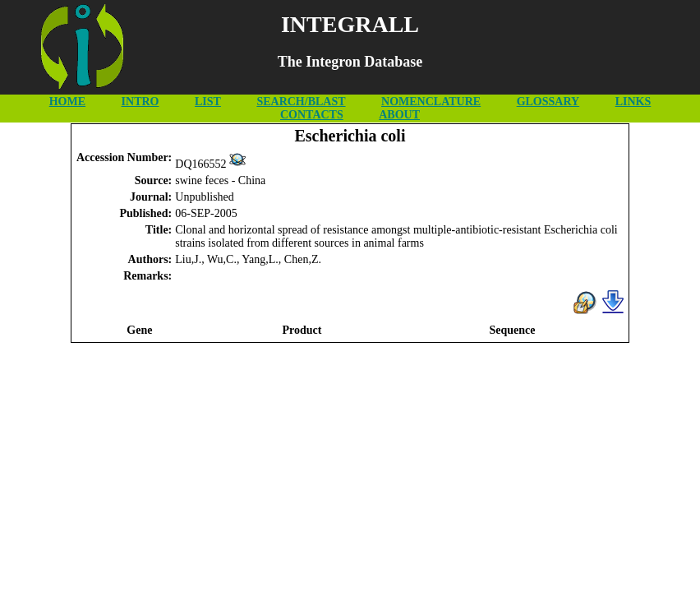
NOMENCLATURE (431, 102)
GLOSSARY (548, 102)
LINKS (633, 102)
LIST (208, 102)
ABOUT (399, 115)
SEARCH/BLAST (301, 102)
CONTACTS (312, 115)
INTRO (140, 102)
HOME (67, 102)
